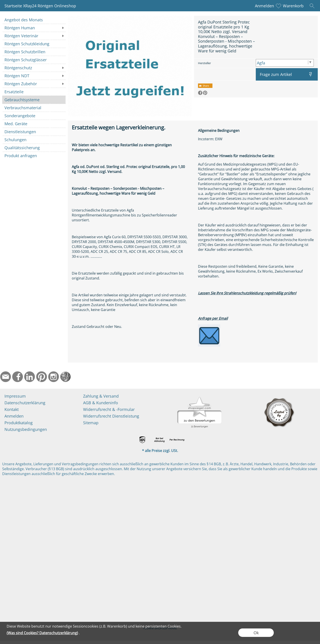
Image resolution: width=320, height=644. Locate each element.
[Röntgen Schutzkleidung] (34, 44)
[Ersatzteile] (34, 92)
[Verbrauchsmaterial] (34, 108)
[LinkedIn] (30, 377)
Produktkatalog (19, 423)
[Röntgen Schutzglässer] (34, 60)
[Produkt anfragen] (34, 156)
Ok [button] (256, 633)
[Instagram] (54, 377)
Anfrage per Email (213, 318)
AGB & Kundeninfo (101, 403)
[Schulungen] (34, 140)
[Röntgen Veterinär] (34, 36)
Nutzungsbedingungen (26, 429)
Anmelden (264, 6)
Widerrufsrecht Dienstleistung (111, 416)
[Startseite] (66, 377)
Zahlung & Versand (101, 396)
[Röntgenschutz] (34, 68)
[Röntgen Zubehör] (34, 84)
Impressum (15, 396)
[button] (312, 6)
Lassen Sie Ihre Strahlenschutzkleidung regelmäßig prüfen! (247, 293)
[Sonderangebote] (34, 116)
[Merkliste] (278, 6)
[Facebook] (18, 377)
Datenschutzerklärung (25, 403)
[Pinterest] (42, 377)
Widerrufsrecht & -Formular (109, 409)
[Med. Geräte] (34, 124)
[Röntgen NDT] (34, 76)
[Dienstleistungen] (34, 132)
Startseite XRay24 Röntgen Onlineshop (40, 6)
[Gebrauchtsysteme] (34, 100)
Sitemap (91, 423)
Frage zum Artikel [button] (276, 74)
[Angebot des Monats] (34, 20)
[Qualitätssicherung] (34, 148)
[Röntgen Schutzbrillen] (34, 52)
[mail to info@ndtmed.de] (6, 377)
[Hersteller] (285, 63)
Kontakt (12, 409)
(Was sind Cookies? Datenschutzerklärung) (42, 633)
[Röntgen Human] (34, 28)
